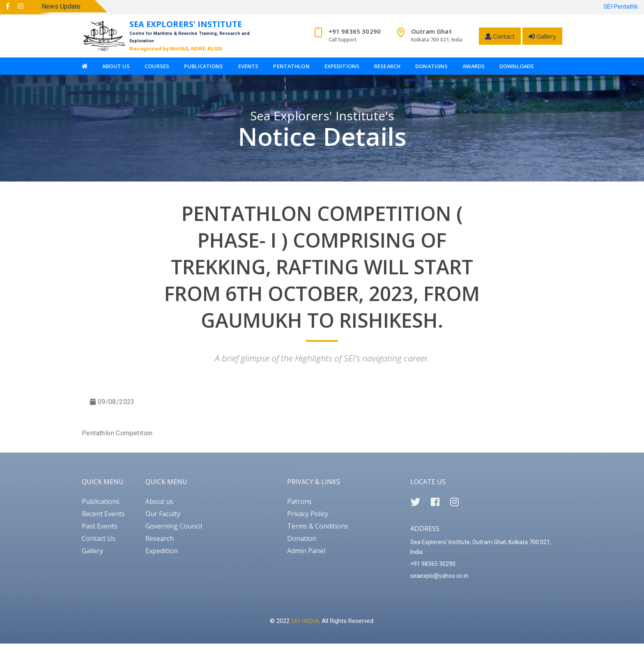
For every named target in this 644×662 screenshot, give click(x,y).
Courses (157, 66)
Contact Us (99, 538)
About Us (116, 66)
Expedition (162, 551)
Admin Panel (306, 551)
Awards (474, 66)
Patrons (299, 501)
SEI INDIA (305, 621)
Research (387, 66)
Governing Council (174, 526)
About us (159, 501)
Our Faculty (163, 514)
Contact (500, 36)
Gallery (542, 36)
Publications (204, 66)
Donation (302, 538)
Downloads (517, 66)
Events (248, 66)
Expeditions (342, 66)
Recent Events (103, 514)
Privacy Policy (308, 514)
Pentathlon (291, 66)
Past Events (100, 526)
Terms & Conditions (318, 526)
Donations (431, 66)
